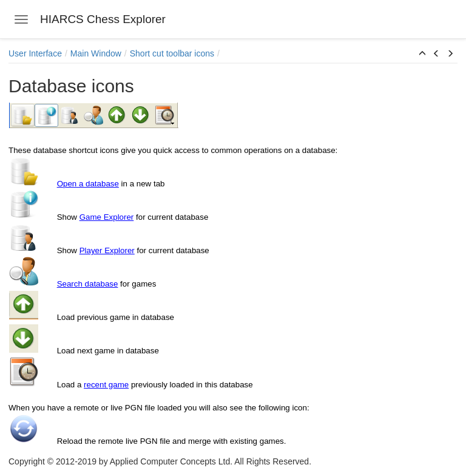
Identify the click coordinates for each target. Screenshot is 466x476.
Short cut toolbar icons (172, 53)
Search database (88, 284)
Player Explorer (107, 250)
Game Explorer (107, 217)
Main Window (96, 53)
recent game (106, 385)
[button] (422, 54)
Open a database (88, 184)
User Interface (35, 53)
